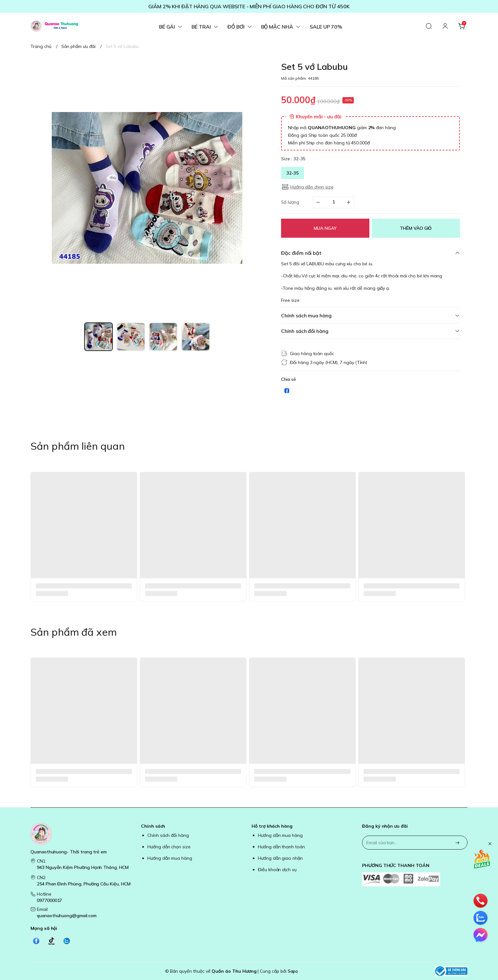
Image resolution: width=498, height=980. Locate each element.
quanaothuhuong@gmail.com (67, 916)
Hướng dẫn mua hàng (170, 858)
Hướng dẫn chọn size (169, 847)
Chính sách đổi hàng (168, 835)
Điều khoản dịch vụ (277, 870)
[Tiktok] (51, 941)
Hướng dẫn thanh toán (281, 847)
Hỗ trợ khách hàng (272, 826)
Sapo (293, 971)
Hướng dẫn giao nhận (280, 858)
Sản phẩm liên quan (78, 446)
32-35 (293, 173)
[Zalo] (67, 941)
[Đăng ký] (457, 843)
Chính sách (153, 826)
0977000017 (49, 900)
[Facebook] (36, 941)
